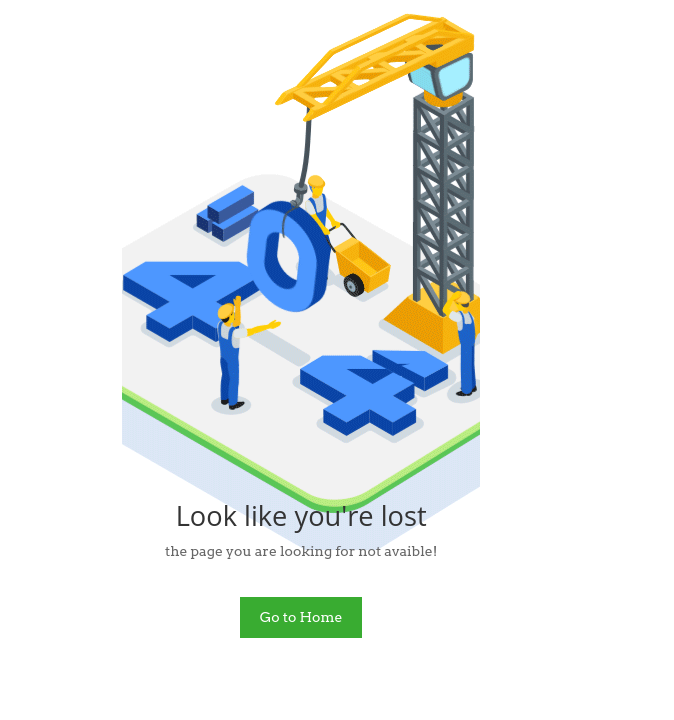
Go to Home (301, 617)
